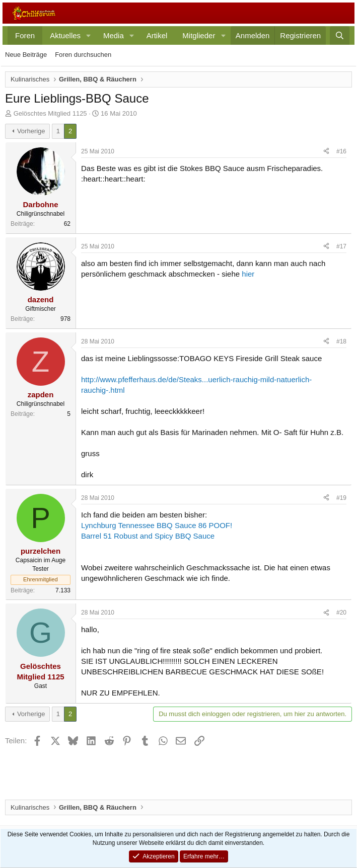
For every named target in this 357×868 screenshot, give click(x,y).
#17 (341, 246)
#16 (341, 151)
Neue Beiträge (26, 55)
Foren (25, 35)
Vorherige (31, 131)
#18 (341, 341)
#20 (341, 613)
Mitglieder (199, 35)
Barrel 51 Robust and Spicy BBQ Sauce (148, 536)
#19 (341, 498)
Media (114, 35)
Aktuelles (65, 35)
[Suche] (340, 35)
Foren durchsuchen (83, 55)
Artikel (157, 35)
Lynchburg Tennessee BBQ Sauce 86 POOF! (157, 525)
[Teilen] (326, 152)
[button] (89, 35)
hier (248, 274)
